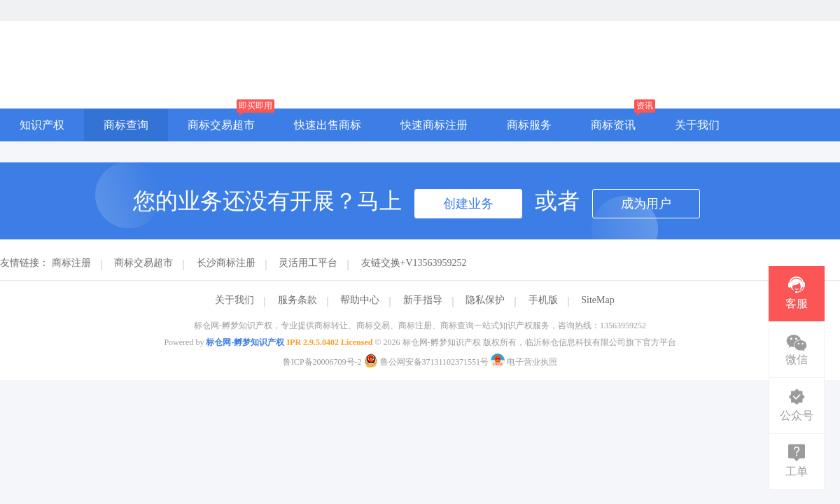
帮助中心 (360, 300)
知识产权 (42, 125)
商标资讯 (613, 125)
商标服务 (529, 125)
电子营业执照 (524, 362)
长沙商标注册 (226, 263)
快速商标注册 (434, 125)
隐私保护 (485, 300)
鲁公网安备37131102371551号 (428, 362)
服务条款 (297, 300)
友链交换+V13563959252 (414, 263)
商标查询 (126, 125)
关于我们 (697, 125)
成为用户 (646, 204)
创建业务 (468, 204)
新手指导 (423, 300)
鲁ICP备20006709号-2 (322, 362)
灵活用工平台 (308, 263)
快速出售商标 (328, 125)
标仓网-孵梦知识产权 (245, 342)
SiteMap (597, 300)
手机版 (543, 300)
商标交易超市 (221, 125)
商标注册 (71, 263)
